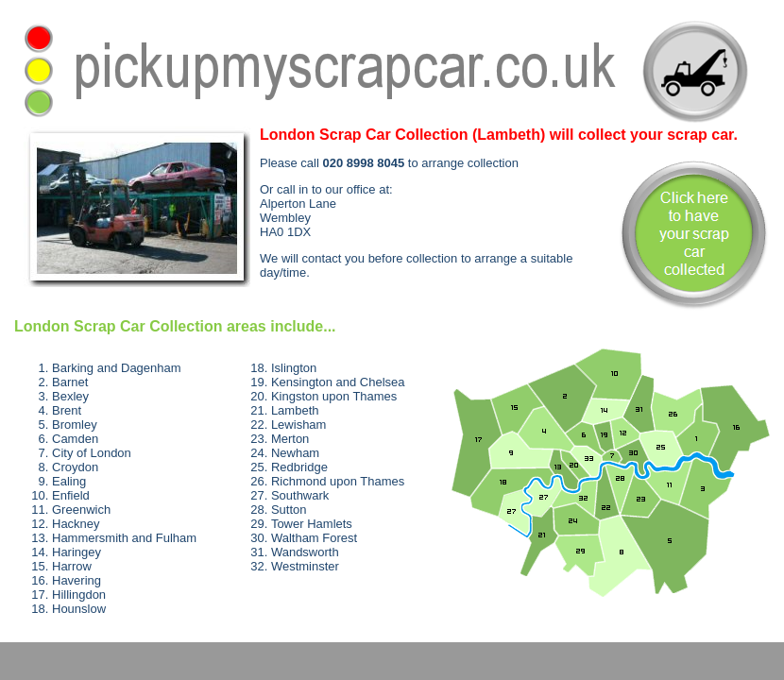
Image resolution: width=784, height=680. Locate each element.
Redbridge (299, 467)
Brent (67, 410)
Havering (77, 580)
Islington (294, 368)
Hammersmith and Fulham (124, 538)
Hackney (76, 524)
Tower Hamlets (312, 524)
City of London (92, 453)
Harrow (72, 566)
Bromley (75, 425)
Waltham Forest (314, 538)
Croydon (75, 467)
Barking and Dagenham (117, 368)
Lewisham (299, 425)
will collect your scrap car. (499, 135)
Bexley (70, 396)
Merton (290, 439)
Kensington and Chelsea (338, 382)
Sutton (289, 510)
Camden (75, 439)
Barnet (70, 382)
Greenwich (81, 510)
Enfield (71, 495)
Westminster (305, 566)
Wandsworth (305, 552)
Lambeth (295, 410)
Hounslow (79, 609)
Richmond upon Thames (338, 481)
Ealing (69, 481)
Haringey (77, 552)
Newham (295, 453)
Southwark (300, 495)
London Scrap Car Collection (118, 326)
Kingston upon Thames (334, 396)
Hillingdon (79, 595)
